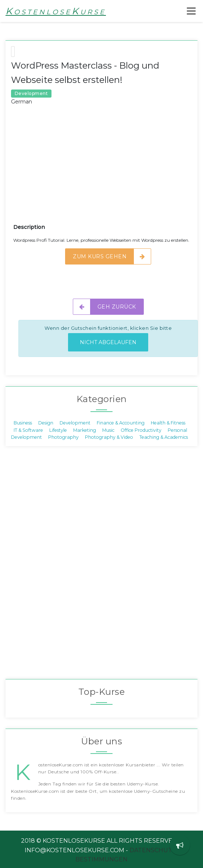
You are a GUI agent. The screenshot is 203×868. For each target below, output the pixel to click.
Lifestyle (58, 430)
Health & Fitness (168, 423)
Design (46, 423)
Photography (63, 437)
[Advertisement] (108, 170)
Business (23, 423)
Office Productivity (141, 430)
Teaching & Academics (164, 437)
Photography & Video (109, 437)
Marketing (85, 430)
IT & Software (28, 430)
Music (108, 430)
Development (75, 423)
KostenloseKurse (56, 11)
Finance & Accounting (121, 423)
